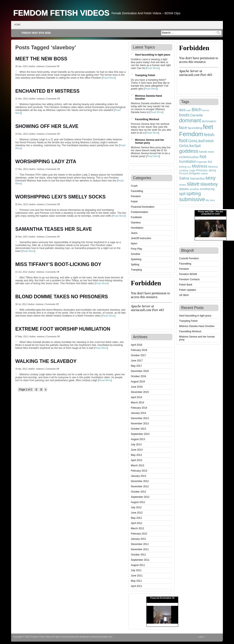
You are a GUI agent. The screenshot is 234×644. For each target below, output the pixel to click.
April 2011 (136, 586)
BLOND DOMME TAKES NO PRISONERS (62, 297)
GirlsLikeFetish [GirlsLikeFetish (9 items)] (201, 141)
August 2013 (138, 439)
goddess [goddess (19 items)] (189, 151)
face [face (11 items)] (183, 128)
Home (17, 25)
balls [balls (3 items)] (188, 110)
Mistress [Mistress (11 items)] (200, 166)
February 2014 (139, 408)
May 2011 (136, 581)
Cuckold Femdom (189, 258)
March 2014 (137, 403)
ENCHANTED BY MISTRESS (47, 91)
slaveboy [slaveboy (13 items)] (209, 184)
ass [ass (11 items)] (182, 110)
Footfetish (136, 217)
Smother (136, 254)
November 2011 (140, 549)
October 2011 (138, 555)
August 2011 (138, 565)
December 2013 (140, 418)
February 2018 (139, 350)
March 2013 (137, 465)
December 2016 (140, 371)
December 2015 (140, 392)
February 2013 (139, 471)
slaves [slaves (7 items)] (184, 189)
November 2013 (140, 424)
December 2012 (140, 481)
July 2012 (136, 507)
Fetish (134, 202)
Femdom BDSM (188, 274)
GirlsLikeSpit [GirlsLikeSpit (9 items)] (190, 146)
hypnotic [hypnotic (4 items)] (202, 162)
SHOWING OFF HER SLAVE (47, 126)
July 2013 (136, 445)
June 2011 (137, 576)
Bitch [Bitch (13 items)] (197, 110)
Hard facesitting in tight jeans (153, 55)
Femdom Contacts (189, 279)
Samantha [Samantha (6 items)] (197, 178)
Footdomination (140, 212)
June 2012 (137, 513)
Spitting (135, 265)
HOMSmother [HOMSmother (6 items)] (189, 157)
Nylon (134, 244)
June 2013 (137, 450)
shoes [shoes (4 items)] (183, 185)
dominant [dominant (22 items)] (190, 120)
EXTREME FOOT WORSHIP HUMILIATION (63, 329)
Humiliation (137, 228)
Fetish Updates (188, 290)
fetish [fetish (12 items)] (209, 135)
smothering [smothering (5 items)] (207, 189)
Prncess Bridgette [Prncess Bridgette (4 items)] (190, 173)
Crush (134, 186)
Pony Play (136, 249)
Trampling (136, 270)
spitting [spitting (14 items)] (194, 194)
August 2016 (138, 382)
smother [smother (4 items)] (194, 189)
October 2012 (138, 492)
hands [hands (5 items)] (203, 152)
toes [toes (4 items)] (212, 200)
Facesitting (137, 191)
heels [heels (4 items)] (211, 152)
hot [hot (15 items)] (203, 157)
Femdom (136, 196)
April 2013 (136, 460)
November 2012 (140, 486)
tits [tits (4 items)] (207, 200)
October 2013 (138, 429)
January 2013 (138, 476)
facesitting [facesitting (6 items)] (195, 128)
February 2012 (139, 534)
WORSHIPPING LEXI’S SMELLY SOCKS (60, 197)
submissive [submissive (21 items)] (192, 199)
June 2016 (137, 387)
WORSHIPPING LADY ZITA (46, 162)
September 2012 (140, 497)
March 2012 (137, 528)
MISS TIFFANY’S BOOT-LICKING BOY (58, 264)
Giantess (136, 223)
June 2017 (137, 361)
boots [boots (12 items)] (184, 115)
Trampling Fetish (145, 75)
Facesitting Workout (147, 119)
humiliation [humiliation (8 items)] (188, 162)
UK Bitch (184, 295)
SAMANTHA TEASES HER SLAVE (54, 229)
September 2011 (140, 560)
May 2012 (136, 518)
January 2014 (138, 413)
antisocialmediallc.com (102, 637)
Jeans (134, 233)
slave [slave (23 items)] (193, 184)
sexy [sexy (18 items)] (210, 178)
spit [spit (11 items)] (182, 194)
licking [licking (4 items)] (183, 167)
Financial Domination (143, 207)
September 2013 (140, 434)
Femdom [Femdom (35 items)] (191, 134)
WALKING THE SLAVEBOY (46, 361)
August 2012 (138, 502)
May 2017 (136, 366)
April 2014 (136, 397)
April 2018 (136, 345)
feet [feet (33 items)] (208, 127)
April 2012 (136, 523)
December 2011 (140, 544)
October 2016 (138, 376)
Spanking (136, 259)
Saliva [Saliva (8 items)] (184, 178)
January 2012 (138, 539)
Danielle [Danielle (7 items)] (197, 115)
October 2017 (138, 355)
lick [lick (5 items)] (210, 162)
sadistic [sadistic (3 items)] (204, 173)
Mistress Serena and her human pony (150, 141)
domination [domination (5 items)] (209, 121)
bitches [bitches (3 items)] (206, 110)
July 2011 (136, 570)
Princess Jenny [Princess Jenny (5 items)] (206, 170)
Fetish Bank (186, 285)
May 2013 (136, 455)
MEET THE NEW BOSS (41, 59)
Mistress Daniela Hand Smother (197, 326)
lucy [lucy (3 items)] (189, 167)
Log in (201, 637)
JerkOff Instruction (141, 238)
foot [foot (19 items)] (183, 140)
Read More (109, 78)
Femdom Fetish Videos (61, 13)
